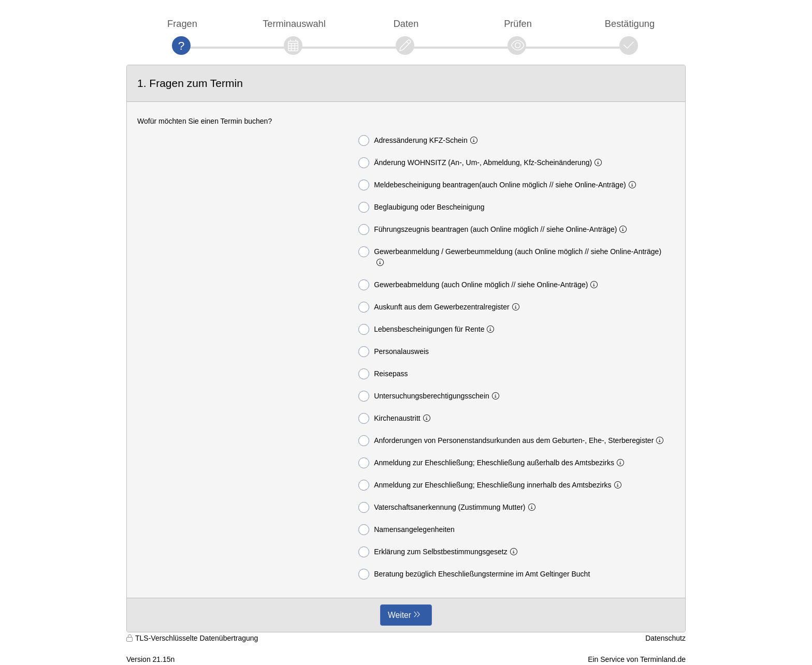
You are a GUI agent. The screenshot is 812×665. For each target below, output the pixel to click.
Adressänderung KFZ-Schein (420, 141)
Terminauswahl (294, 24)
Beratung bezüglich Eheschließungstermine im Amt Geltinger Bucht (474, 574)
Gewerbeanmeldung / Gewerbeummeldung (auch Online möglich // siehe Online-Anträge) (510, 256)
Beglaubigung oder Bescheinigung (421, 207)
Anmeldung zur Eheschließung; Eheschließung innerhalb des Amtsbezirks (492, 485)
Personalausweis (394, 352)
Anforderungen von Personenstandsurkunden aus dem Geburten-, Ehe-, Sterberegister (513, 441)
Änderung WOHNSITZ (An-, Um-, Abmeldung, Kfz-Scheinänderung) (482, 163)
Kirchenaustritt (396, 418)
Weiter (400, 615)
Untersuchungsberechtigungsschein (431, 396)
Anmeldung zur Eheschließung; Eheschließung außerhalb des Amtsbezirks (493, 463)
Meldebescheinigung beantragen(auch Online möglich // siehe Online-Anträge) (499, 185)
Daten (406, 24)
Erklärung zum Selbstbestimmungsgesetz (440, 552)
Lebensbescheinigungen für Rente (428, 329)
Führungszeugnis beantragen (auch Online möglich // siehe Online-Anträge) (495, 230)
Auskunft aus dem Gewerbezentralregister (441, 307)
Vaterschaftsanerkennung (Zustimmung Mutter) (449, 507)
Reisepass (383, 374)
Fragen (182, 24)
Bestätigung (630, 24)
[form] (406, 349)
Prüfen (518, 24)
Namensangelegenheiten (407, 530)
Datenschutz (665, 638)
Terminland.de (663, 659)
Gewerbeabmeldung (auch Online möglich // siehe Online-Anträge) (480, 285)
